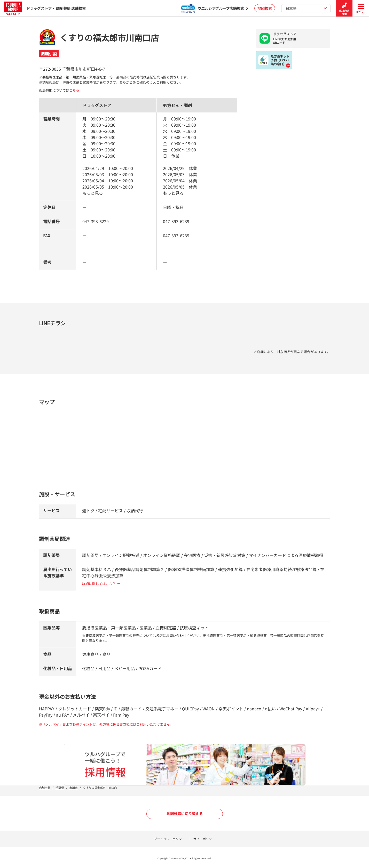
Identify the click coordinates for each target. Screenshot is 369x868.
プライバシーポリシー (169, 839)
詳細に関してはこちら (101, 584)
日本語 (306, 8)
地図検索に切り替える (185, 814)
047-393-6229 (96, 221)
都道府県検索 (344, 8)
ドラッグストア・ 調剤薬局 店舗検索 (45, 8)
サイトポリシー (204, 839)
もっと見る (93, 193)
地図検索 (265, 8)
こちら (74, 90)
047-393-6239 (176, 221)
